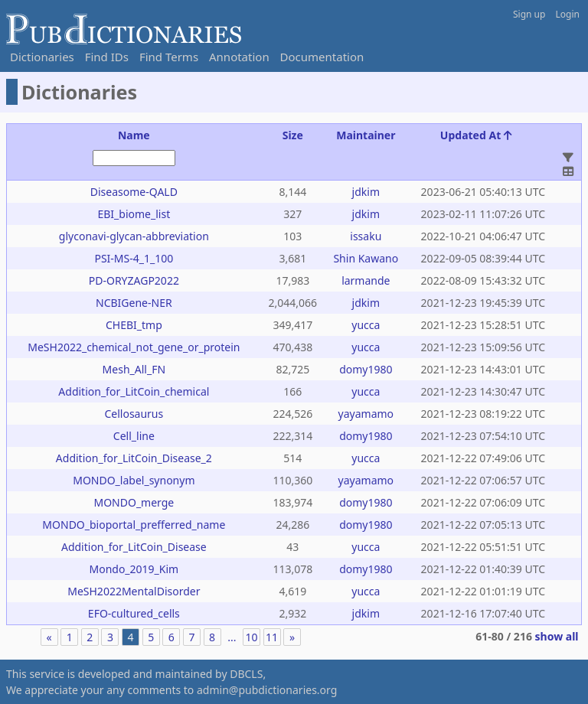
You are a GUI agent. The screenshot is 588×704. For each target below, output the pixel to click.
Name (134, 135)
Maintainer (366, 135)
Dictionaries (42, 57)
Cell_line (134, 436)
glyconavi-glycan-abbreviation (134, 236)
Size (293, 135)
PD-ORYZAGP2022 (134, 280)
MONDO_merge (134, 502)
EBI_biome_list (134, 214)
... (232, 637)
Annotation (239, 57)
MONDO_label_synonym (134, 480)
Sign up (529, 14)
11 (272, 637)
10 (251, 637)
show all (557, 636)
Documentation (322, 57)
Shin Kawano (366, 258)
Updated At (476, 135)
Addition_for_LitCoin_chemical (134, 391)
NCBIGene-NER (134, 303)
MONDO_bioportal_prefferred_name (134, 525)
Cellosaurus (134, 414)
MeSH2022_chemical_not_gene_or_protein (134, 347)
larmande (366, 280)
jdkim (366, 192)
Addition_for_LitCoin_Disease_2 (134, 458)
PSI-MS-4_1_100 (134, 258)
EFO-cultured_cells (134, 613)
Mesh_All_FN (134, 369)
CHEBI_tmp (134, 325)
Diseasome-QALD (134, 192)
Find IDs (107, 57)
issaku (366, 236)
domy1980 (366, 369)
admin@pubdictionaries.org (267, 690)
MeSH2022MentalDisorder (134, 591)
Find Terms (169, 57)
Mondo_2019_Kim (134, 569)
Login (568, 14)
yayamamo (366, 414)
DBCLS (246, 674)
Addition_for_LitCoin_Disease (134, 547)
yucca (366, 325)
